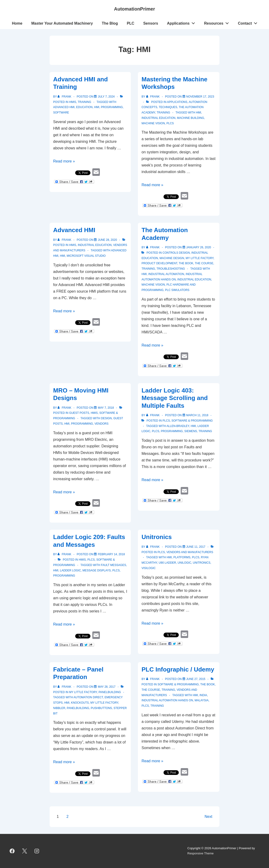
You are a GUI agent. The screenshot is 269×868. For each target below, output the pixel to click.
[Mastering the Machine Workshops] (200, 97)
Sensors (151, 23)
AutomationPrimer (134, 9)
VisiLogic (148, 568)
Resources (218, 22)
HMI (97, 107)
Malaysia (201, 700)
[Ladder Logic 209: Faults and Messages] (111, 554)
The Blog (110, 23)
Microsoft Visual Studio (86, 256)
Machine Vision (153, 123)
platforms (182, 557)
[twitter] (24, 851)
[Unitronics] (196, 547)
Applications (182, 22)
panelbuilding (78, 708)
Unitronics (157, 537)
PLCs (170, 123)
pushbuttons (101, 708)
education (84, 107)
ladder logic (70, 570)
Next (209, 817)
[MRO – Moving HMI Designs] (106, 408)
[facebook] (12, 851)
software (61, 113)
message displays (97, 570)
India (203, 695)
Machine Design (172, 258)
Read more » (64, 161)
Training (84, 102)
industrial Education (158, 118)
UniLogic (184, 563)
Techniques (168, 107)
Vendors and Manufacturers (190, 552)
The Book (186, 263)
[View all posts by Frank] (65, 97)
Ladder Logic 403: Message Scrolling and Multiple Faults (175, 398)
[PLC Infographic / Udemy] (196, 679)
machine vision (153, 285)
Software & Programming (192, 421)
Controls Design (176, 253)
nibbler (59, 708)
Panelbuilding (110, 692)
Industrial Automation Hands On (167, 700)
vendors (101, 424)
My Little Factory (200, 258)
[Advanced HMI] (107, 240)
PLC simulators (177, 290)
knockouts (80, 703)
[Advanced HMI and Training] (106, 97)
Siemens (191, 431)
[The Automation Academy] (199, 247)
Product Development (159, 263)
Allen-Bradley (178, 426)
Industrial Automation (166, 274)
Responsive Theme (201, 853)
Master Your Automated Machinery (62, 23)
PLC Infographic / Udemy (178, 669)
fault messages (114, 565)
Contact (249, 22)
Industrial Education (95, 245)
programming (112, 107)
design (106, 418)
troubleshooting (171, 269)
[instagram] (37, 851)
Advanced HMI (64, 107)
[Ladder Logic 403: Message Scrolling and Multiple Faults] (197, 415)
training (205, 431)
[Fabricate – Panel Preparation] (107, 687)
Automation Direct (88, 697)
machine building (190, 118)
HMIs (73, 102)
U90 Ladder (167, 563)
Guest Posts (79, 413)
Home (17, 23)
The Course (204, 263)
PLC (131, 23)
